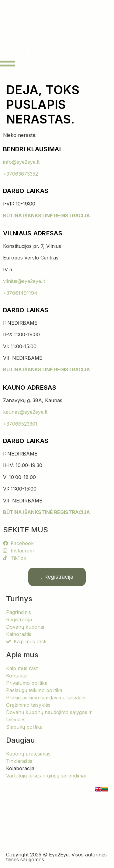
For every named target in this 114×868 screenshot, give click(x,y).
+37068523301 (20, 424)
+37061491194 (20, 293)
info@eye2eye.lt (21, 162)
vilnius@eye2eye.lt (24, 281)
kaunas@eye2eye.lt (25, 412)
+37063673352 (21, 174)
